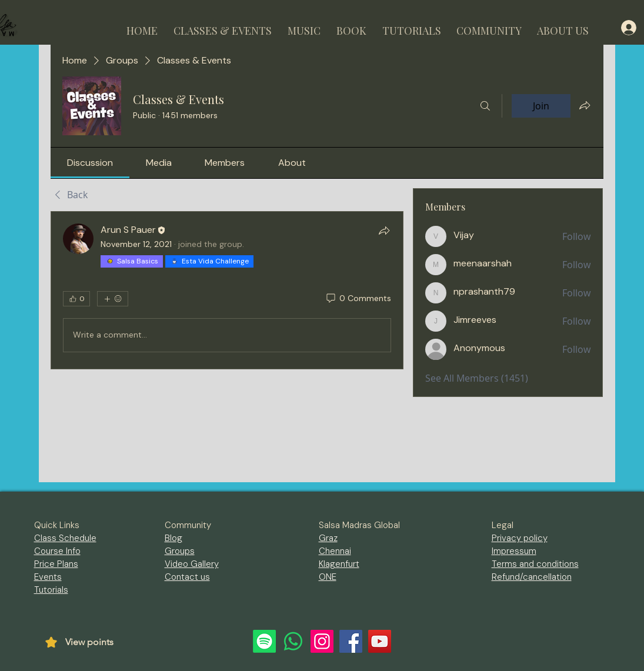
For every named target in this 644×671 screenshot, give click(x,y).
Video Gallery (192, 564)
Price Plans (56, 564)
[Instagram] (322, 641)
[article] (227, 290)
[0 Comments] (358, 299)
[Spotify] (264, 641)
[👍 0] (76, 299)
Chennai (335, 551)
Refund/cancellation (532, 577)
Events (48, 577)
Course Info (57, 551)
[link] (90, 163)
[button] (223, 26)
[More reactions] (113, 299)
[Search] (485, 106)
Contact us (187, 577)
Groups (180, 551)
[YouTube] (380, 641)
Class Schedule (65, 538)
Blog (173, 538)
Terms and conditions (535, 564)
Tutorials (51, 590)
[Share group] (585, 105)
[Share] (384, 231)
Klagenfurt (339, 564)
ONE (328, 577)
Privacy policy (520, 538)
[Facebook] (351, 641)
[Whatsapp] (293, 641)
